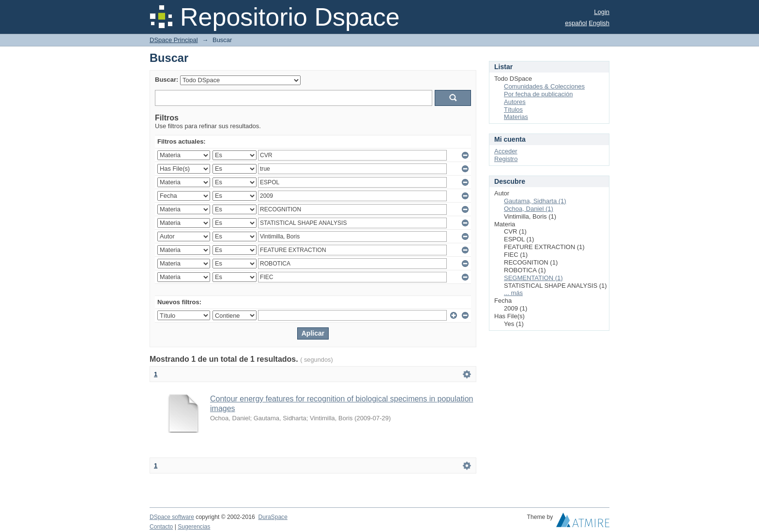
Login (602, 12)
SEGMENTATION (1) (533, 278)
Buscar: (167, 80)
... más (513, 293)
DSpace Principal (174, 40)
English (599, 23)
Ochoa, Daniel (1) (529, 209)
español (576, 23)
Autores (515, 102)
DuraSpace (273, 517)
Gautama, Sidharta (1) (535, 201)
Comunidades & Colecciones (544, 86)
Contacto (161, 527)
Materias (516, 117)
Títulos (513, 110)
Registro (506, 159)
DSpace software (172, 517)
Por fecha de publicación (538, 94)
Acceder (506, 151)
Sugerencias (194, 527)
